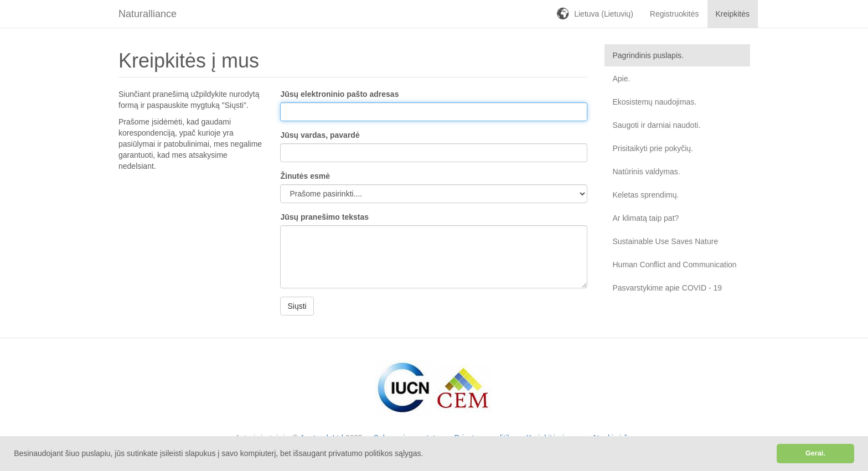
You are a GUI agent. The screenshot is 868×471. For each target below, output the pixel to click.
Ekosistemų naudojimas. (655, 102)
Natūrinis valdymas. (647, 172)
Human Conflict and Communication (675, 265)
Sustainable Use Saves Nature (666, 241)
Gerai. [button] (815, 453)
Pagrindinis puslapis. (648, 55)
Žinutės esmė (305, 176)
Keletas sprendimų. (646, 195)
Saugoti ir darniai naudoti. (657, 125)
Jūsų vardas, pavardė (320, 135)
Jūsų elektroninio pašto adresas (339, 94)
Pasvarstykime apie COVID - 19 (668, 288)
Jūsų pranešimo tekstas (324, 217)
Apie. (622, 79)
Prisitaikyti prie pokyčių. (653, 148)
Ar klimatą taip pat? (646, 218)
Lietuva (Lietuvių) (604, 14)
